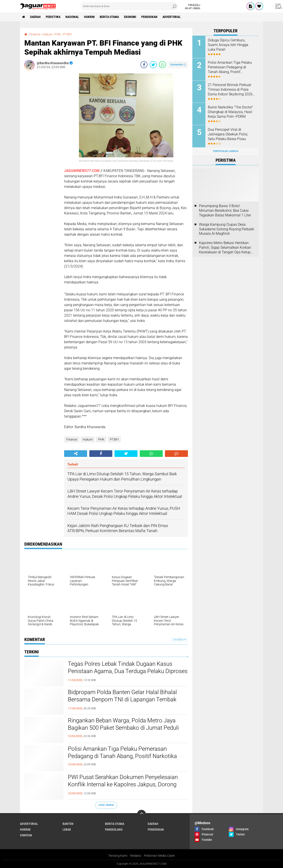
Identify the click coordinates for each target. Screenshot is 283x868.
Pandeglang (114, 830)
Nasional (72, 17)
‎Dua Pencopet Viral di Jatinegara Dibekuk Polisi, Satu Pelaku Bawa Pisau (228, 134)
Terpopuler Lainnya (226, 151)
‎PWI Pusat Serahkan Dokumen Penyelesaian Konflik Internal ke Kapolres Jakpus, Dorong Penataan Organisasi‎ (123, 785)
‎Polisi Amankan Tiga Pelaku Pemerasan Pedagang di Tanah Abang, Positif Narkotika (122, 753)
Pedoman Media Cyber (159, 856)
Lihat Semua (106, 805)
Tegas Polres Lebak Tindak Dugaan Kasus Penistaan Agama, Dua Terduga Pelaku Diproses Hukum (128, 671)
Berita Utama (109, 17)
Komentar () (178, 64)
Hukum (88, 439)
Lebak (67, 830)
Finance (72, 439)
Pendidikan (149, 17)
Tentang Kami (118, 856)
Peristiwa (53, 17)
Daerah (35, 17)
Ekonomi (130, 17)
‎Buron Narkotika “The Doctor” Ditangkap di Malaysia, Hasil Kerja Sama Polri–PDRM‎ (230, 112)
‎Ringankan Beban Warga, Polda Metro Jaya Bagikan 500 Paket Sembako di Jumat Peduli (123, 724)
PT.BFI (114, 439)
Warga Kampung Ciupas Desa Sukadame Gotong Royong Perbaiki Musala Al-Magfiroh (227, 229)
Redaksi (136, 856)
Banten (68, 824)
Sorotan (26, 835)
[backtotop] (141, 814)
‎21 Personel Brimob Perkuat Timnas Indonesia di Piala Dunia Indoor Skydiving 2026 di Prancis (230, 90)
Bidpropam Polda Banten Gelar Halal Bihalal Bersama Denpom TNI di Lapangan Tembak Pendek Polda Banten (122, 700)
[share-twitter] (153, 65)
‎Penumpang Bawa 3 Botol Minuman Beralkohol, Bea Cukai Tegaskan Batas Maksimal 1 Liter (225, 211)
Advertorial (172, 17)
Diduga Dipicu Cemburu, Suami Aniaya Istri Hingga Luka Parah (228, 45)
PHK (101, 439)
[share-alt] (76, 454)
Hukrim (89, 17)
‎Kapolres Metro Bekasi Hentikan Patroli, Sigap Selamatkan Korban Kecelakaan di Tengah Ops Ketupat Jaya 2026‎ (226, 248)
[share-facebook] (144, 65)
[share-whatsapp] (163, 65)
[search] (129, 6)
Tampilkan (179, 640)
